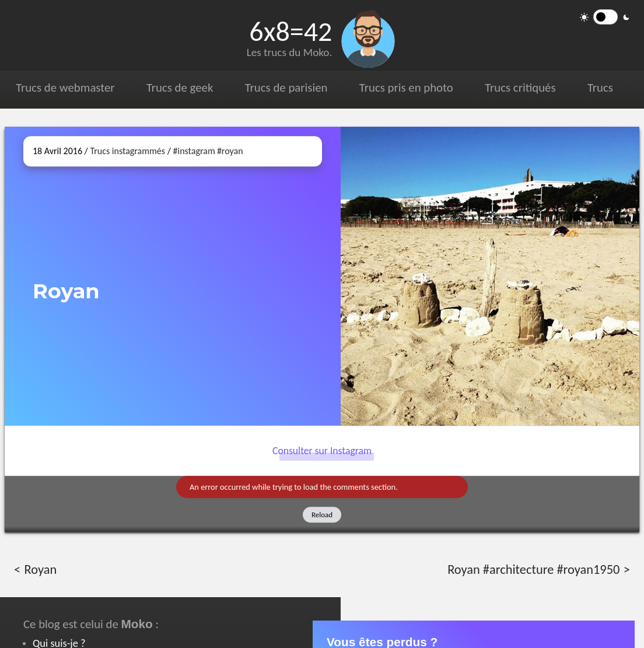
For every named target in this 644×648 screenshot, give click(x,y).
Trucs (600, 88)
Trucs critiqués (519, 88)
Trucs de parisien (286, 88)
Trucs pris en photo (406, 88)
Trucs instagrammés (127, 151)
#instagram (194, 151)
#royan (230, 151)
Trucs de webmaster (65, 88)
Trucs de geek (180, 88)
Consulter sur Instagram (322, 451)
